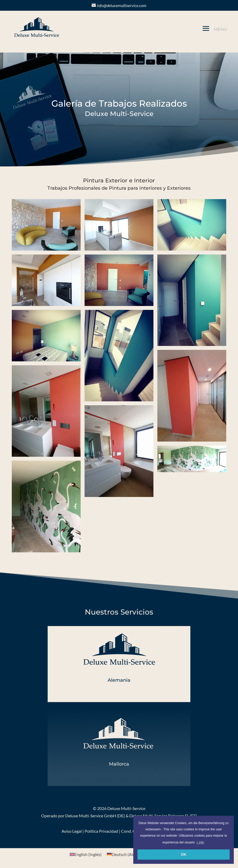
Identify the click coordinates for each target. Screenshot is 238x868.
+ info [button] (200, 842)
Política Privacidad (101, 831)
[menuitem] (86, 854)
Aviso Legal (72, 831)
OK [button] (184, 854)
